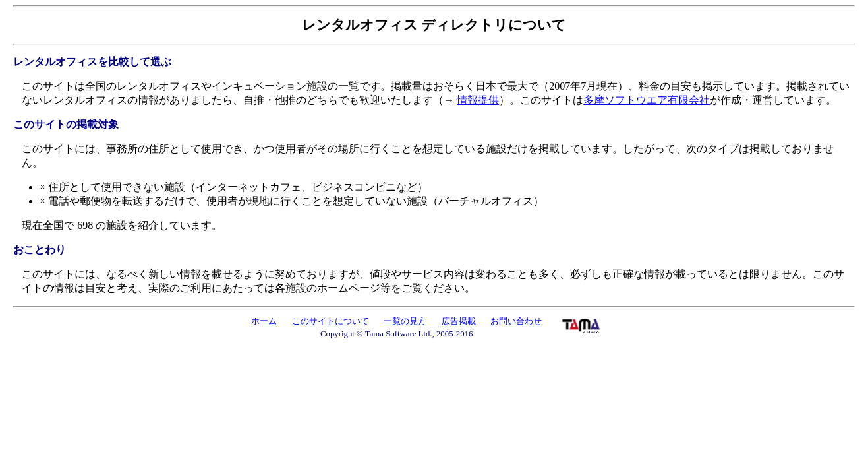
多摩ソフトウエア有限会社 (647, 100)
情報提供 (478, 100)
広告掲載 (459, 321)
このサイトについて (331, 321)
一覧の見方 (405, 321)
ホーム (264, 321)
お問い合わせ (516, 321)
